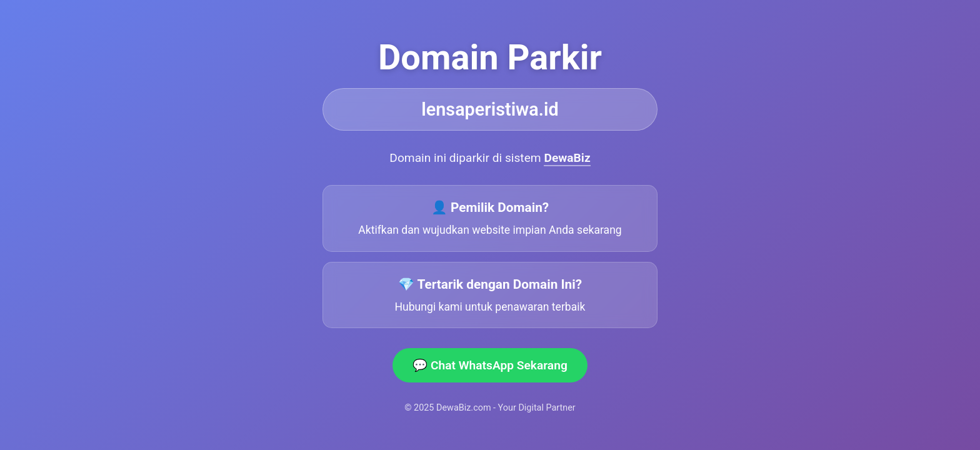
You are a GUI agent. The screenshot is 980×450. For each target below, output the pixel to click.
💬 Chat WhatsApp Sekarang (490, 365)
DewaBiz (567, 158)
